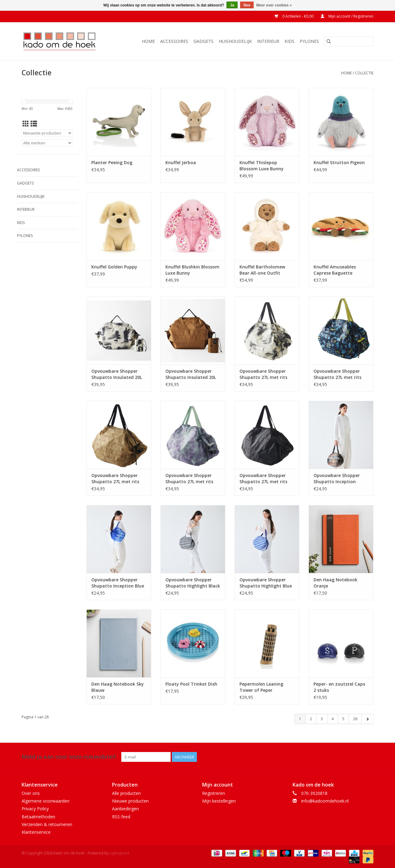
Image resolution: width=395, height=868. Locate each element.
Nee (247, 5)
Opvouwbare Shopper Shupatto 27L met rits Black (263, 479)
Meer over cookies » (274, 5)
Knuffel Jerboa (181, 162)
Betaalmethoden (38, 817)
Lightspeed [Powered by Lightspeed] (119, 853)
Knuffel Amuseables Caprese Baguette (335, 270)
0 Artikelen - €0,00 (295, 16)
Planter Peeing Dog (112, 162)
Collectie (364, 73)
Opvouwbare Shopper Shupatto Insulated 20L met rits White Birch (117, 374)
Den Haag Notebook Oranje (335, 583)
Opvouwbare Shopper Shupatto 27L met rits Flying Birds (115, 479)
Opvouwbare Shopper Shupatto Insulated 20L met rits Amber (191, 374)
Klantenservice (36, 832)
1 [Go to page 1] (300, 719)
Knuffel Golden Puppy (114, 267)
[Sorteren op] (47, 133)
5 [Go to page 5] (343, 719)
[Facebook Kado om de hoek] (357, 757)
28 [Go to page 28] (355, 719)
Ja (232, 5)
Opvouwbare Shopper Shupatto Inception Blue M (118, 583)
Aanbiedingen (125, 809)
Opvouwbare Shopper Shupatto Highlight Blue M (266, 583)
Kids (289, 41)
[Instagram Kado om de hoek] (368, 757)
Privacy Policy (35, 809)
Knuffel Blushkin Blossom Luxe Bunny (192, 270)
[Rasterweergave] (26, 124)
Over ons (31, 793)
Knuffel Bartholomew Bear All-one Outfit (262, 270)
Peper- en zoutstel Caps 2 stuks (339, 687)
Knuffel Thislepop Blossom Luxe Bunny (262, 166)
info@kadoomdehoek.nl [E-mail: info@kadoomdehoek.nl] (325, 801)
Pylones (309, 41)
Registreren (214, 793)
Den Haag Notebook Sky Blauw (118, 687)
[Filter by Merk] (47, 143)
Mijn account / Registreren (347, 16)
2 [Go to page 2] (311, 719)
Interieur (268, 41)
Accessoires (174, 41)
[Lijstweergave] (34, 124)
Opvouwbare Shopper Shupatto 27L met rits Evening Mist (189, 479)
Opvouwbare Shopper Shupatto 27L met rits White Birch (263, 374)
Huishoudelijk (235, 41)
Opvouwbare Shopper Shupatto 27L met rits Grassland (337, 374)
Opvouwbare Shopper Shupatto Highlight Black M (193, 583)
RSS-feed (121, 817)
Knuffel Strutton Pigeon (339, 162)
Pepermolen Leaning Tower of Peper (261, 687)
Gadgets (204, 41)
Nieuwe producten (130, 801)
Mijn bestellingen (219, 801)
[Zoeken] (349, 41)
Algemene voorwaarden (46, 801)
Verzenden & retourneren (47, 824)
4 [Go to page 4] (333, 719)
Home (148, 41)
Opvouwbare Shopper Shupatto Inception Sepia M (337, 479)
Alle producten (126, 793)
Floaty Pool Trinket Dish (191, 684)
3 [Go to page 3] (322, 719)
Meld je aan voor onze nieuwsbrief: (69, 757)
